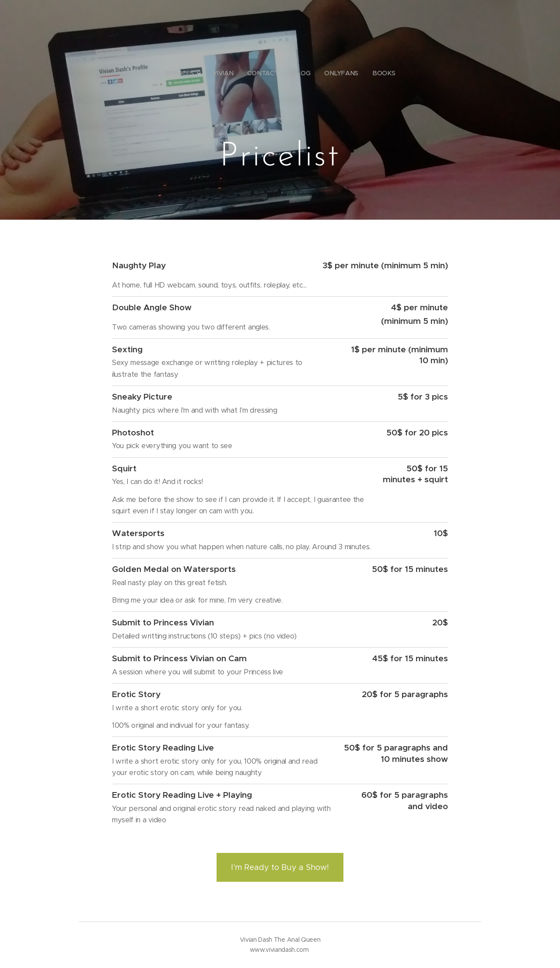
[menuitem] (186, 73)
